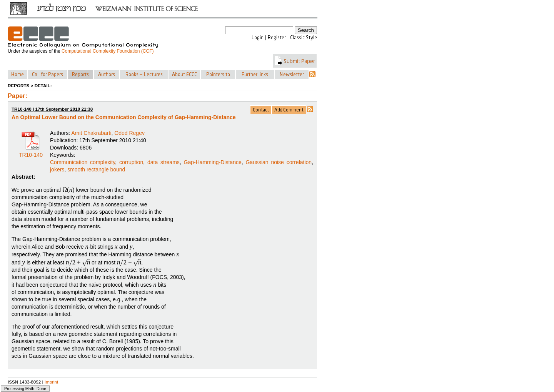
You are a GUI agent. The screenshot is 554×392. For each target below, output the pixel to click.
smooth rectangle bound (96, 169)
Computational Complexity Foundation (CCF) (108, 51)
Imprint (52, 382)
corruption (131, 162)
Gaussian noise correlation (279, 162)
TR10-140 (31, 152)
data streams (164, 162)
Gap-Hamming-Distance (213, 162)
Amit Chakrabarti (91, 133)
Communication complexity (83, 162)
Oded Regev (129, 133)
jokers (57, 169)
